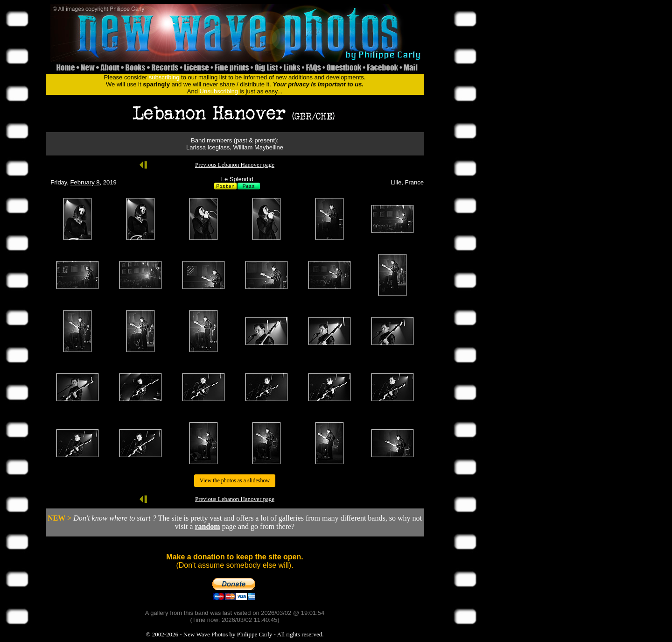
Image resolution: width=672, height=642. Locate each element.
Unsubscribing (219, 91)
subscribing (164, 77)
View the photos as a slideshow (235, 480)
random (207, 526)
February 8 (85, 182)
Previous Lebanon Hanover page (235, 165)
